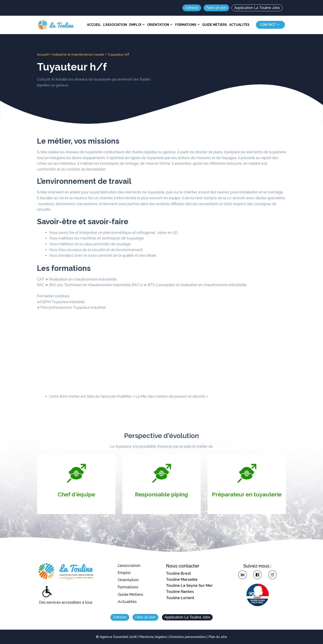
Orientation (160, 25)
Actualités (239, 25)
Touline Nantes (180, 591)
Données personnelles (188, 637)
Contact (270, 25)
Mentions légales (153, 637)
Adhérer (192, 8)
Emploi (138, 25)
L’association (115, 25)
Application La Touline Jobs (257, 8)
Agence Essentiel (114, 637)
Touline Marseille (182, 579)
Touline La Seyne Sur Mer (189, 585)
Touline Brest (178, 573)
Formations (188, 25)
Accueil (94, 25)
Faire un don (216, 8)
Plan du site (218, 637)
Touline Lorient (180, 598)
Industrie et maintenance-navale (78, 55)
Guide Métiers (215, 25)
